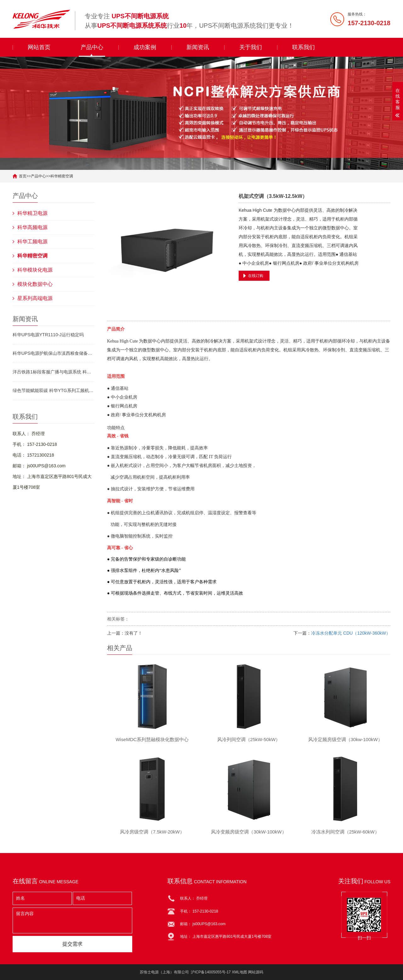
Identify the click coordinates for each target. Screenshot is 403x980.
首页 (23, 176)
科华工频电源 (32, 242)
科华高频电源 (32, 227)
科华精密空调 (62, 176)
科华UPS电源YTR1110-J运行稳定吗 (48, 335)
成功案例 (145, 47)
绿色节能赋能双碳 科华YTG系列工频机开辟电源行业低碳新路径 (54, 390)
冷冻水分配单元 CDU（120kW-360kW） (351, 633)
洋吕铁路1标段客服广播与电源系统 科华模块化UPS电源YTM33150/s (54, 372)
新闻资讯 (198, 47)
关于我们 (251, 47)
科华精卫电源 (32, 213)
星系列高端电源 (35, 298)
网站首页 (39, 47)
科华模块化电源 (35, 270)
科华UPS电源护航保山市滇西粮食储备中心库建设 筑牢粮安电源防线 (54, 353)
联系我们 (304, 47)
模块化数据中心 (35, 284)
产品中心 (92, 47)
